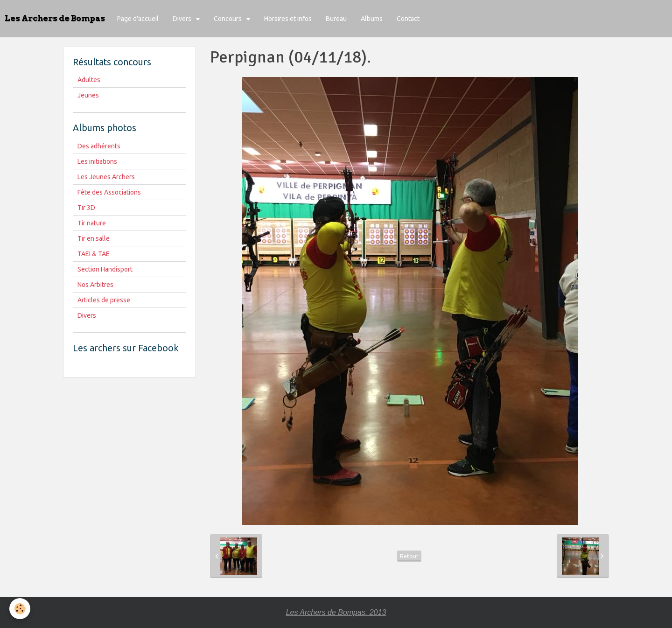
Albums (372, 19)
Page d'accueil (138, 19)
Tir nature (92, 223)
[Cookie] (20, 609)
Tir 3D (86, 208)
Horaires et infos (288, 19)
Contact (408, 19)
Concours (228, 19)
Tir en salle (94, 238)
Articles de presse (104, 300)
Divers (183, 19)
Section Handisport (105, 269)
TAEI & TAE (94, 254)
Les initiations (97, 161)
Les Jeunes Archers (106, 177)
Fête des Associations (109, 192)
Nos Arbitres (95, 285)
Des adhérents (99, 146)
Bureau (336, 19)
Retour (409, 556)
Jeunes (88, 95)
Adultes (89, 80)
